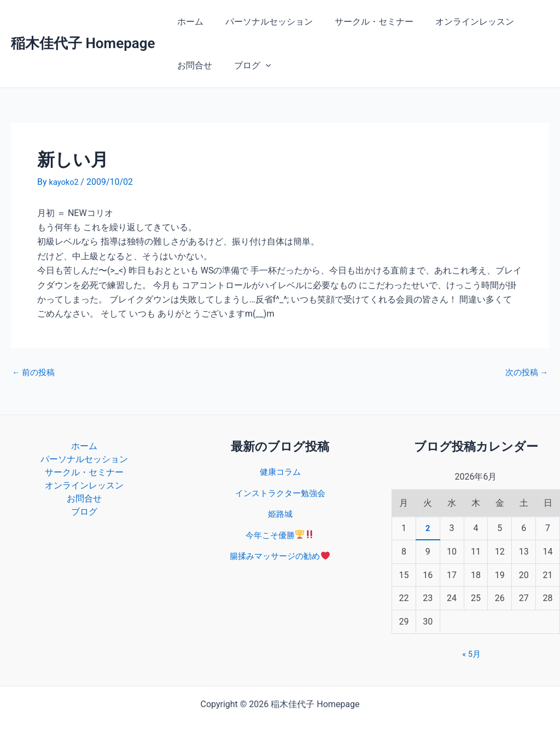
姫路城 (280, 514)
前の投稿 (35, 372)
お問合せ (192, 65)
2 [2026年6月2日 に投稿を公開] (428, 528)
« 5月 (471, 654)
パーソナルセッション (262, 22)
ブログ (246, 66)
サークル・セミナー (363, 22)
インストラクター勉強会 (280, 493)
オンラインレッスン (459, 22)
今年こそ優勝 (280, 535)
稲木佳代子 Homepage (83, 43)
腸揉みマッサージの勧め (280, 556)
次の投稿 (525, 372)
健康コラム (280, 472)
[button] (259, 66)
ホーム (188, 22)
